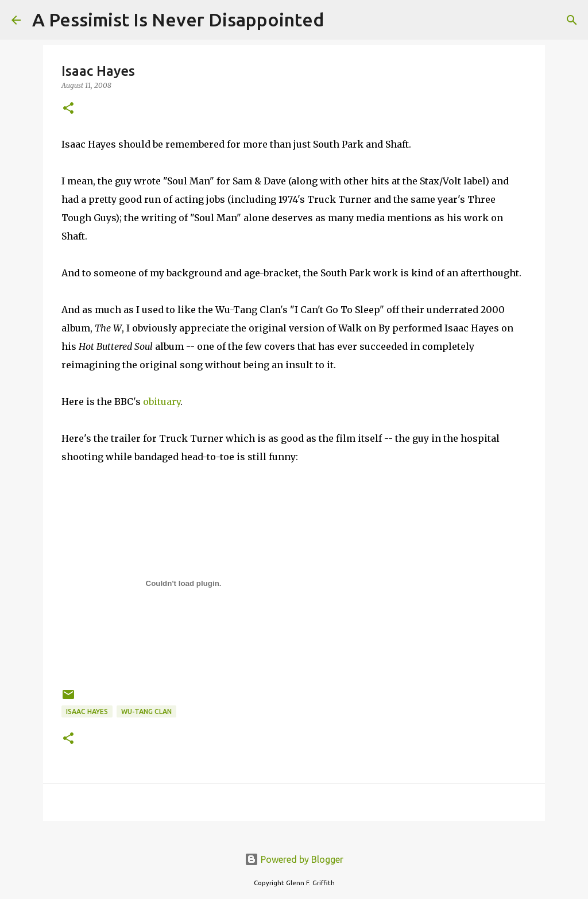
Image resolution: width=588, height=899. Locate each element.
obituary (162, 402)
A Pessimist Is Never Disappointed (178, 20)
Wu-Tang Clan (146, 711)
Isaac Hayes (87, 711)
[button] (68, 109)
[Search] (340, 20)
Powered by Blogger (294, 859)
